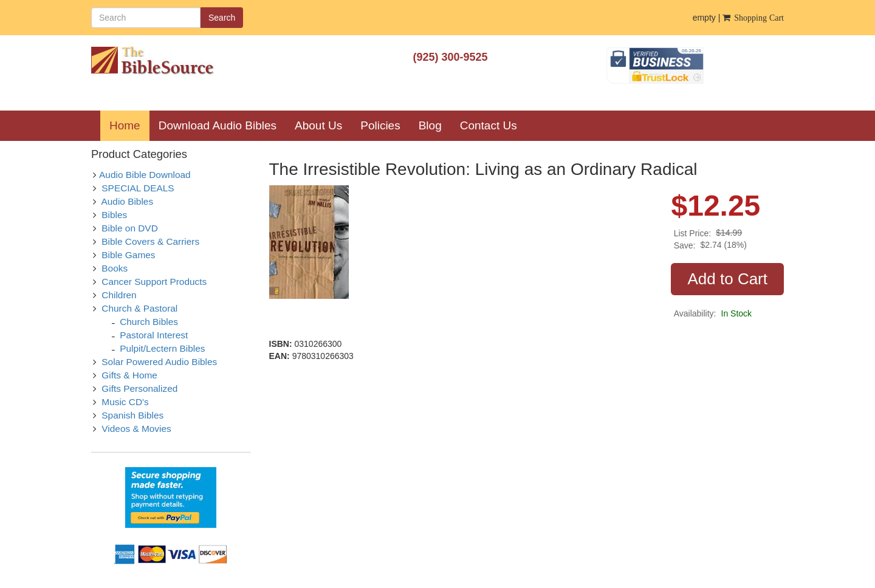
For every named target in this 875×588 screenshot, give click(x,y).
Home (129, 125)
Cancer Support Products (154, 282)
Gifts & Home (129, 375)
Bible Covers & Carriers (150, 241)
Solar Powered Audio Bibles (159, 362)
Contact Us (489, 125)
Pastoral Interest (154, 335)
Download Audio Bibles (218, 125)
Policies (380, 125)
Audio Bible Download (145, 175)
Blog (430, 125)
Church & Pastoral (139, 308)
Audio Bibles (128, 201)
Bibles (114, 215)
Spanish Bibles (132, 415)
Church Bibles (149, 322)
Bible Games (128, 255)
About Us (318, 125)
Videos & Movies (136, 429)
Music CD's (125, 402)
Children (119, 295)
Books (115, 268)
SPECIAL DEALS (138, 188)
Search (222, 18)
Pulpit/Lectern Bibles (162, 348)
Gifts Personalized (139, 388)
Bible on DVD (129, 228)
